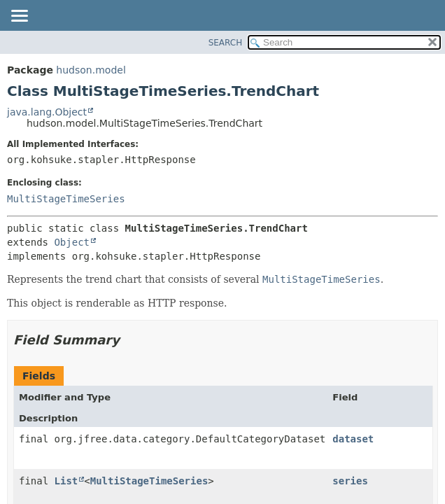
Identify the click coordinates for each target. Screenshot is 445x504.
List (66, 481)
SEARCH (226, 43)
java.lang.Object (47, 112)
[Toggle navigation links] (19, 17)
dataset (353, 439)
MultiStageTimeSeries (66, 199)
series (350, 481)
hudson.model (91, 70)
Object (72, 242)
